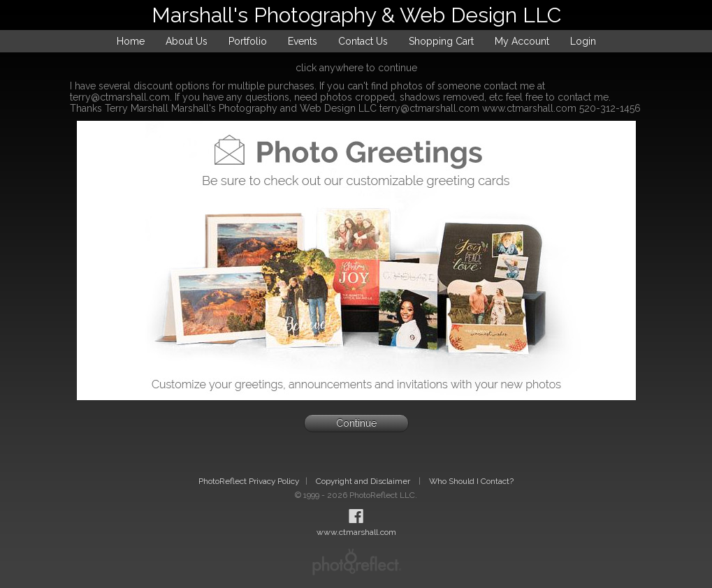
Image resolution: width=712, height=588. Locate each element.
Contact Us (363, 41)
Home (131, 41)
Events (303, 41)
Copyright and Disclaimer (364, 481)
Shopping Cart (441, 41)
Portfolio (248, 41)
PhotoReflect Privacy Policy (249, 481)
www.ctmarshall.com (356, 532)
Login (583, 41)
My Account (522, 41)
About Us (187, 41)
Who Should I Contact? (471, 481)
